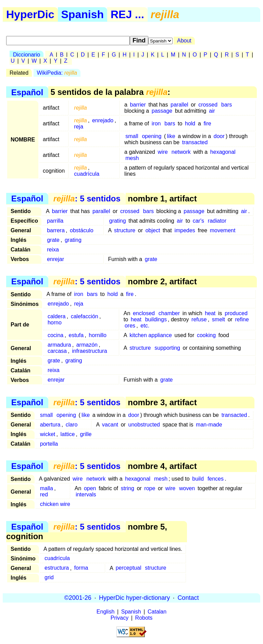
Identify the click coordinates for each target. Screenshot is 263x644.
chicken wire (55, 504)
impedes (185, 230)
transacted (195, 142)
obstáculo (82, 230)
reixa (53, 250)
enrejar (55, 259)
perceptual (129, 568)
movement (223, 230)
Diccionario (27, 55)
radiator (217, 221)
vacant (110, 425)
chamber (169, 313)
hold (190, 123)
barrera (56, 230)
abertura (50, 425)
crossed (208, 105)
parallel (179, 105)
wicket (48, 434)
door (219, 136)
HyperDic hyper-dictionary (134, 598)
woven (187, 488)
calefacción (85, 316)
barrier (138, 105)
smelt (218, 319)
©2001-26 (78, 598)
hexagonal (223, 152)
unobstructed (144, 425)
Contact (188, 598)
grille (86, 434)
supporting (167, 348)
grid (49, 578)
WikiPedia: (57, 73)
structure (125, 230)
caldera (57, 316)
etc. (145, 326)
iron (156, 123)
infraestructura (89, 351)
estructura (57, 568)
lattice (68, 434)
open (90, 488)
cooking (206, 335)
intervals (86, 494)
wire (163, 152)
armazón (87, 345)
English (105, 612)
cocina (55, 335)
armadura (59, 345)
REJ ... (127, 14)
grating (118, 221)
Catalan (157, 612)
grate (53, 240)
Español (27, 92)
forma (81, 568)
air (212, 111)
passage (162, 111)
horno (55, 323)
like (171, 136)
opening (152, 136)
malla (47, 488)
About (184, 41)
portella (49, 444)
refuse (199, 319)
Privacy (120, 618)
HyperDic (30, 14)
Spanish (83, 14)
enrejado (103, 120)
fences (216, 479)
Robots (144, 618)
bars (227, 105)
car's (198, 221)
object (153, 230)
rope (150, 488)
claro (72, 425)
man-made (209, 425)
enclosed (144, 313)
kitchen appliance (151, 335)
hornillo (98, 335)
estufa (76, 335)
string (128, 488)
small (132, 136)
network (181, 152)
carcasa (57, 351)
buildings (156, 319)
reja (79, 127)
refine (242, 319)
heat (210, 313)
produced (236, 313)
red (44, 494)
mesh (132, 158)
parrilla (55, 221)
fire (207, 123)
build (198, 479)
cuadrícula (87, 174)
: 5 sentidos (87, 199)
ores (130, 326)
